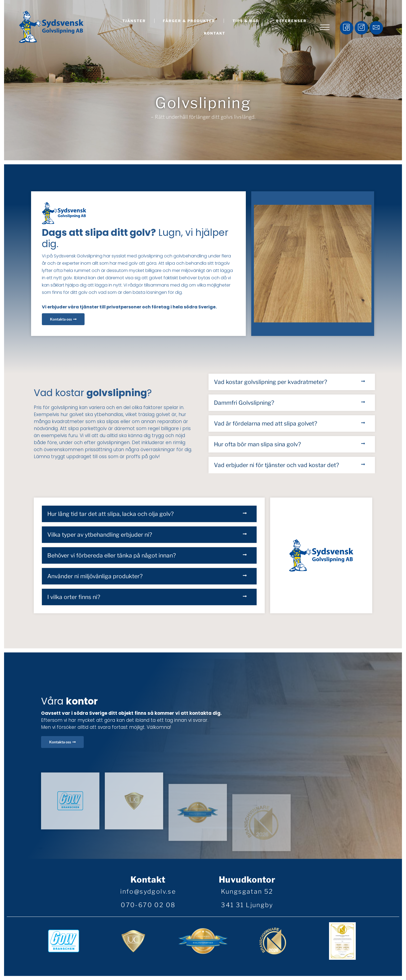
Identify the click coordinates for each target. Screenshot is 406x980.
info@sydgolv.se (148, 891)
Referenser (291, 21)
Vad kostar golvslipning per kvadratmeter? (271, 382)
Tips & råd (246, 21)
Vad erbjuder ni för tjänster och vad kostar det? (276, 465)
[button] (292, 382)
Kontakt (215, 33)
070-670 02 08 (148, 905)
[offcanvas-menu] (325, 28)
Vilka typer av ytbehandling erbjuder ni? (100, 535)
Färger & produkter (189, 21)
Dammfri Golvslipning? (244, 403)
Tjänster (134, 21)
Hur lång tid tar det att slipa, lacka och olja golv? (110, 514)
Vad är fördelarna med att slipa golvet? (266, 423)
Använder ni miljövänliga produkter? (95, 576)
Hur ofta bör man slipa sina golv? (257, 444)
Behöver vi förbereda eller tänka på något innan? (112, 555)
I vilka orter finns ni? (74, 597)
